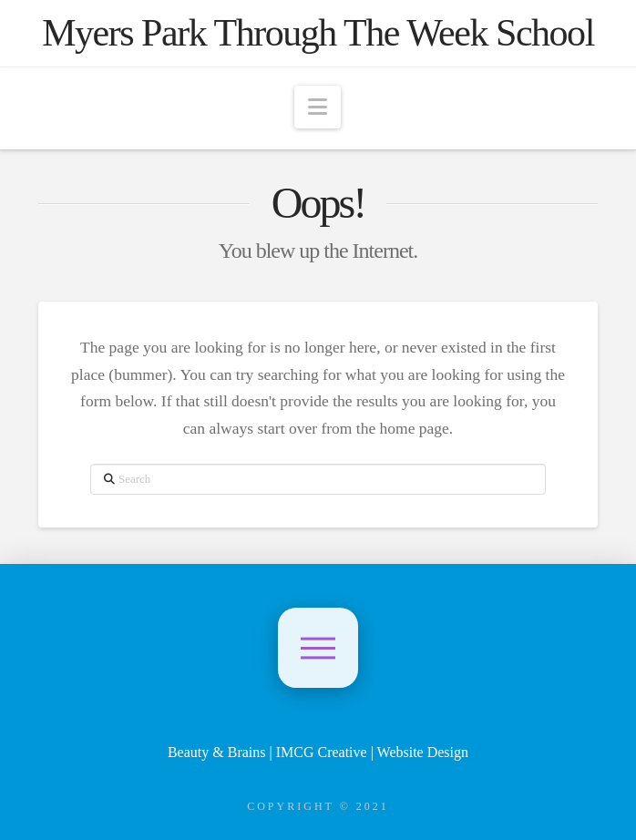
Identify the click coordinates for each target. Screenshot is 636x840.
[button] (318, 107)
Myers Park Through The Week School (318, 33)
